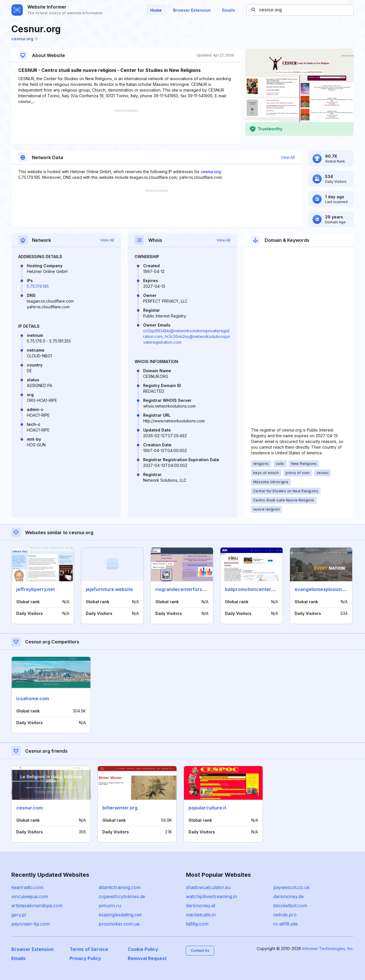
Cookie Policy (143, 949)
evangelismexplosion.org (323, 589)
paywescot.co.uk (291, 887)
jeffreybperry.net (36, 589)
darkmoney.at (201, 906)
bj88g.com (197, 924)
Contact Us (200, 950)
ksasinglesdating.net (120, 915)
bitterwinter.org (120, 808)
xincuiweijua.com (30, 896)
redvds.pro (285, 915)
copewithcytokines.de (122, 896)
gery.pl (19, 915)
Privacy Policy (85, 958)
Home (156, 10)
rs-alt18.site (285, 924)
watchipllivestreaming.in (211, 896)
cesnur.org (25, 39)
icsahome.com (33, 698)
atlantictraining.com (120, 887)
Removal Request (147, 958)
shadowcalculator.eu (208, 887)
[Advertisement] (126, 126)
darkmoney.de (288, 896)
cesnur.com (30, 808)
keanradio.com (27, 887)
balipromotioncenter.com (253, 589)
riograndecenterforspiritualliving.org (197, 589)
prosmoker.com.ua (119, 924)
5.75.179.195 (38, 286)
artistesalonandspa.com (37, 906)
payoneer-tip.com (31, 924)
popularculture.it (207, 808)
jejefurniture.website (109, 589)
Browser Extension (192, 10)
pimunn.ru (110, 906)
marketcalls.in (201, 915)
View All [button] (288, 157)
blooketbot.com (290, 906)
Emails (229, 10)
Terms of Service (89, 949)
